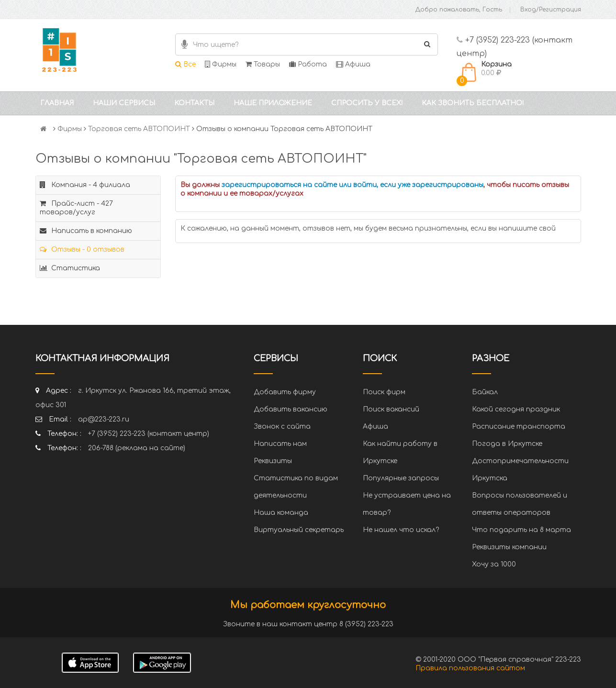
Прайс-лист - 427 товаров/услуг (76, 208)
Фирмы (221, 64)
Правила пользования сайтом (470, 668)
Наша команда (281, 513)
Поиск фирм (384, 392)
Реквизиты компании (509, 547)
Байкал (485, 392)
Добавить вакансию (291, 409)
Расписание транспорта (519, 427)
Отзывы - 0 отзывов (82, 250)
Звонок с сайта (282, 427)
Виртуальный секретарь (299, 530)
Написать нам (280, 444)
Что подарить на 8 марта (521, 530)
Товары (263, 64)
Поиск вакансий (391, 409)
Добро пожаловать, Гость (459, 10)
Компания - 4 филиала (85, 185)
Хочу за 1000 (494, 564)
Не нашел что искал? (401, 530)
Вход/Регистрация (551, 10)
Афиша (353, 64)
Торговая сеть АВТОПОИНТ (139, 129)
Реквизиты (273, 461)
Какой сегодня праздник (516, 409)
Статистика (70, 268)
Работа (308, 64)
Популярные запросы (401, 478)
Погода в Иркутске (507, 444)
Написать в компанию (86, 231)
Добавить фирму (285, 392)
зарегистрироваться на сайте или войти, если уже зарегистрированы (353, 185)
